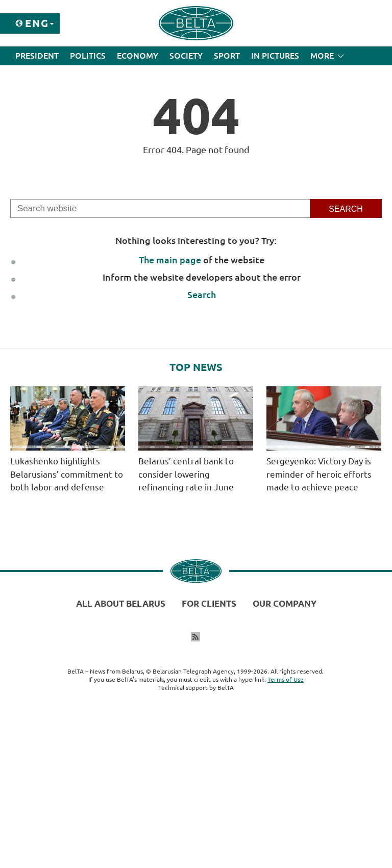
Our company (285, 603)
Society (186, 56)
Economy (138, 56)
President (37, 56)
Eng (37, 23)
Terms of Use (286, 679)
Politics (88, 56)
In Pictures (275, 56)
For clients (209, 603)
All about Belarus (121, 603)
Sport (227, 56)
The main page (170, 260)
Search (202, 294)
